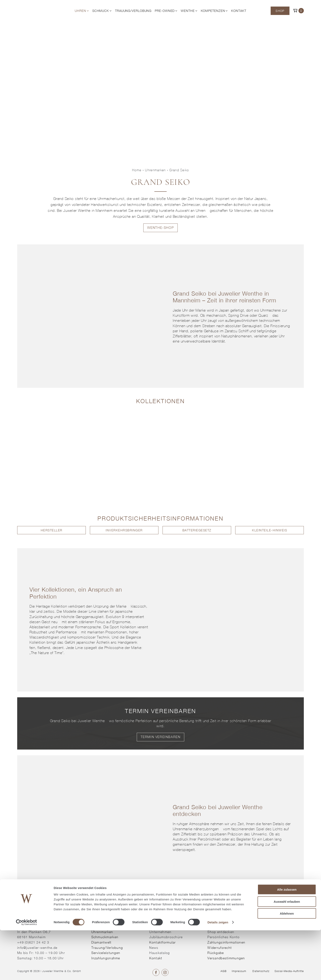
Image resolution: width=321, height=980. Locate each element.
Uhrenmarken (155, 170)
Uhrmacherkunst (111, 199)
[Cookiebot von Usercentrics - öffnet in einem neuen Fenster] (27, 972)
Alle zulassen (287, 939)
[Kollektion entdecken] (51, 414)
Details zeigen (218, 972)
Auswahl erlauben (287, 951)
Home (137, 170)
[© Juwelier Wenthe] (36, 6)
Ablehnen (287, 963)
